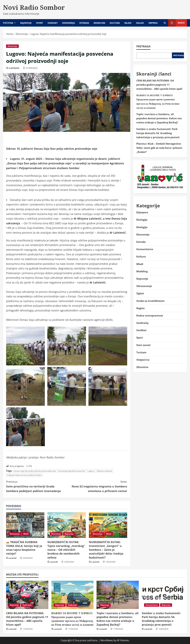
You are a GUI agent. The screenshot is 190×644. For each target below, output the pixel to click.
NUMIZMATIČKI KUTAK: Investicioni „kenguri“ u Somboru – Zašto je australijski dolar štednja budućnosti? (106, 550)
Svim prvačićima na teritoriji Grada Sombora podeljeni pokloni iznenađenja (36, 486)
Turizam (141, 352)
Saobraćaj (142, 323)
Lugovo (91, 471)
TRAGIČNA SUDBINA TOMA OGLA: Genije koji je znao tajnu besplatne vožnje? (24, 548)
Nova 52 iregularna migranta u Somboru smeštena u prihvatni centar (97, 486)
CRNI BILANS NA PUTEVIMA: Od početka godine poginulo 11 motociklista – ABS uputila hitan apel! (159, 85)
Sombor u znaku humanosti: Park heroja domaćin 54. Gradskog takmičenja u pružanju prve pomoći (158, 133)
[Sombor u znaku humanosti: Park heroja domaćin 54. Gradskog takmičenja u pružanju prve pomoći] (163, 595)
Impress (153, 23)
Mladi (128, 23)
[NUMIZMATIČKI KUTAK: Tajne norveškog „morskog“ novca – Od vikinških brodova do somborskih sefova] (67, 525)
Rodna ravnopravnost (150, 316)
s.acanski (13, 558)
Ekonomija (69, 23)
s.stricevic (14, 68)
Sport (40, 23)
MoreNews (107, 640)
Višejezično (143, 360)
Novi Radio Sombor (34, 7)
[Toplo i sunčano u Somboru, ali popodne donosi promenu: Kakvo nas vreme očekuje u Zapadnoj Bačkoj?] (118, 595)
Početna (8, 23)
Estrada (84, 23)
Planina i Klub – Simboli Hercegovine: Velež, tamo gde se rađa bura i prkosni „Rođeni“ (159, 148)
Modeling (99, 23)
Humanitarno (145, 249)
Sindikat (53, 23)
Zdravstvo (142, 367)
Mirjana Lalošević (105, 471)
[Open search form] (165, 23)
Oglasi (140, 23)
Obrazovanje (144, 286)
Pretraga (143, 46)
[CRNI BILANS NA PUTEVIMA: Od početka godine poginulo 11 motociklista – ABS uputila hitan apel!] (27, 595)
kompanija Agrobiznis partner (72, 471)
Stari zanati (143, 345)
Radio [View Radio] (176, 23)
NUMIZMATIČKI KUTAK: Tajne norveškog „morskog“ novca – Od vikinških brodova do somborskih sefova (66, 550)
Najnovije (26, 23)
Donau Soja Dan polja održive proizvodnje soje (35, 471)
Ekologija (142, 220)
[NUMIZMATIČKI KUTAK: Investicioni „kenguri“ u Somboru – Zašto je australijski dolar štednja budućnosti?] (108, 525)
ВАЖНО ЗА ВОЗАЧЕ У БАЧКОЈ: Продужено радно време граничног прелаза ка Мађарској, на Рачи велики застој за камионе (72, 619)
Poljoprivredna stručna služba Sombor (24, 475)
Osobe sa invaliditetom (150, 301)
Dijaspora (142, 212)
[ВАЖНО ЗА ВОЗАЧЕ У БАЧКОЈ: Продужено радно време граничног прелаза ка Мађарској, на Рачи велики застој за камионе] (73, 595)
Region (141, 308)
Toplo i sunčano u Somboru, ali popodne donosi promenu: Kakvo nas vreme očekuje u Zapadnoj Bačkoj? (159, 118)
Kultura (115, 23)
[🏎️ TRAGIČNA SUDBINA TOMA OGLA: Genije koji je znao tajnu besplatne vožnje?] (25, 525)
